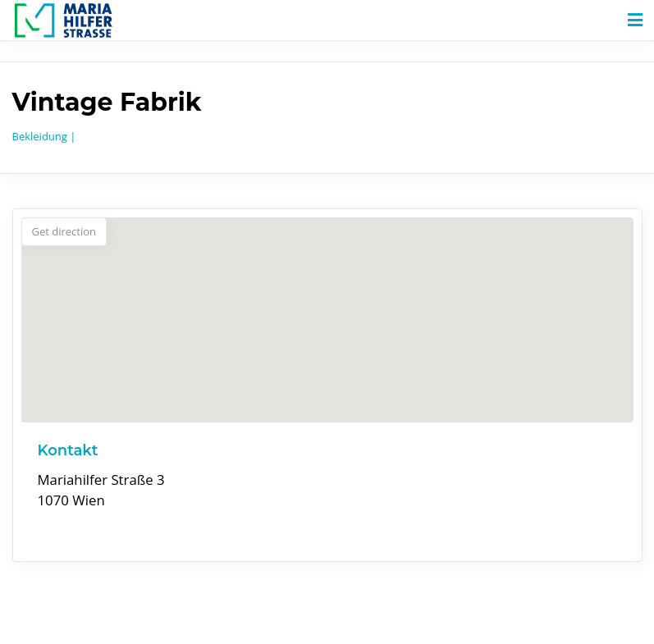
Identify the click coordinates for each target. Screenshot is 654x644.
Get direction (64, 231)
